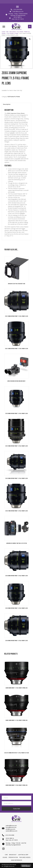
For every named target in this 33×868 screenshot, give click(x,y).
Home (3, 32)
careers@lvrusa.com (11, 831)
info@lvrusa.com (10, 829)
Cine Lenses (13, 32)
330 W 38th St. (18, 17)
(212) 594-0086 (18, 9)
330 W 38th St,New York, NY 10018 (12, 839)
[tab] (16, 104)
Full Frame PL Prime (13, 33)
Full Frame (20, 32)
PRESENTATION (13, 857)
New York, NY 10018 (18, 19)
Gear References (17, 860)
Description (7, 104)
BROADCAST (13, 855)
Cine (7, 32)
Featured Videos (25, 857)
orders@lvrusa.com (18, 11)
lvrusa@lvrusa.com (11, 827)
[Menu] (17, 7)
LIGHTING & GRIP (23, 855)
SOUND (5, 857)
